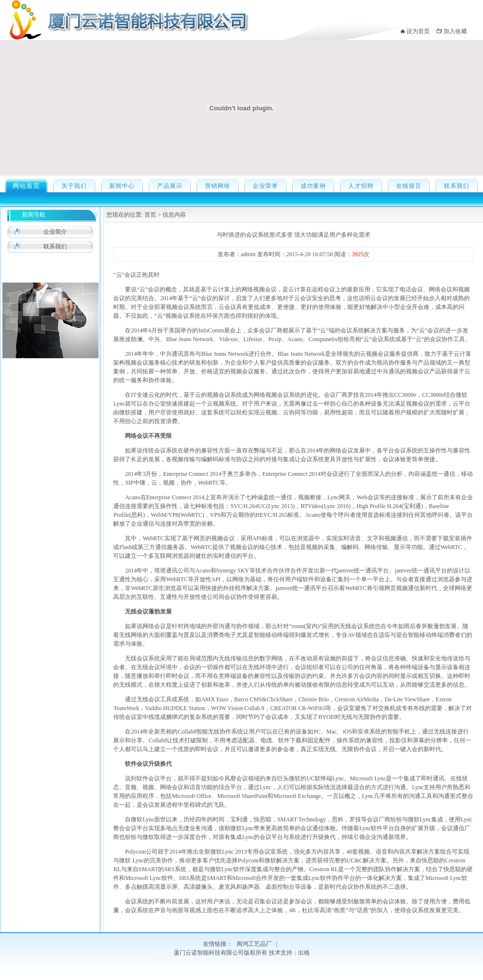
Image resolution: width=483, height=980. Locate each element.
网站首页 (26, 186)
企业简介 (55, 232)
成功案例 (313, 186)
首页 (150, 215)
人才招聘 (361, 186)
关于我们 (74, 186)
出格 (304, 953)
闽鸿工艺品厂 (254, 944)
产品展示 (170, 186)
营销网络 (218, 186)
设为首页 (418, 31)
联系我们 (457, 186)
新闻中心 (122, 186)
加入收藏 (455, 31)
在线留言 (409, 186)
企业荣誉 (265, 186)
